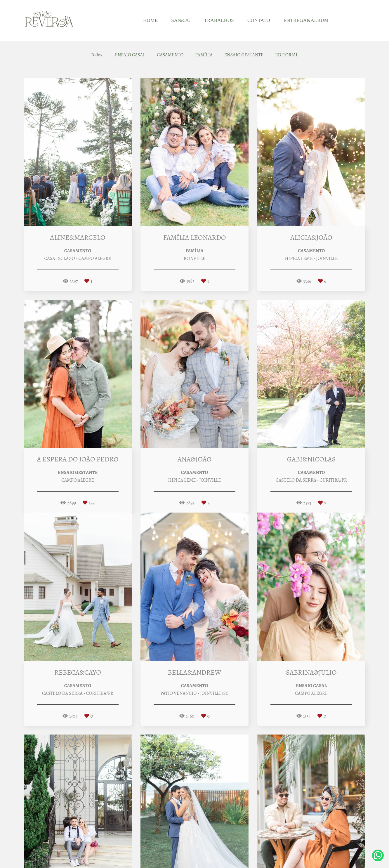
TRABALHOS (219, 20)
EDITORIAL (287, 55)
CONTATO (259, 20)
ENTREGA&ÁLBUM (306, 20)
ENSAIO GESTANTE (244, 55)
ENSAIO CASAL (130, 55)
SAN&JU (181, 20)
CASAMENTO (170, 55)
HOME (150, 20)
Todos (97, 55)
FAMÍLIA (204, 55)
